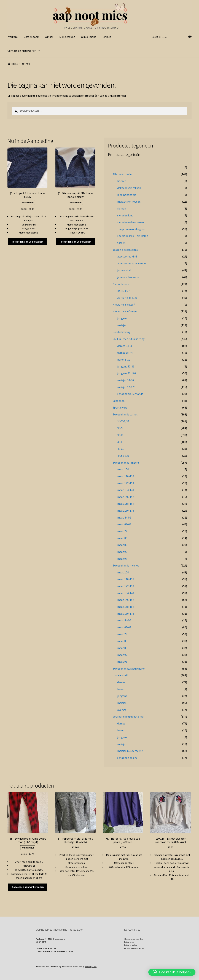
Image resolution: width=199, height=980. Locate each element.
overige (122, 710)
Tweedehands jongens (126, 463)
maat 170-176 (126, 511)
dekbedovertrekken (129, 188)
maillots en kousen (129, 202)
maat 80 (122, 538)
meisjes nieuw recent (130, 751)
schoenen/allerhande (130, 394)
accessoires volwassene (131, 263)
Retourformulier (131, 945)
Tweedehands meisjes (126, 565)
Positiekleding (122, 332)
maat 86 (122, 545)
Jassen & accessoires (125, 250)
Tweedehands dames (125, 414)
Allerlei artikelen (123, 174)
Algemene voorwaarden (133, 939)
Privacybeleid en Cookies (134, 948)
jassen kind (124, 270)
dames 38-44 (125, 353)
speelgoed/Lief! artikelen (133, 236)
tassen (121, 243)
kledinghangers (127, 195)
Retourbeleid (129, 942)
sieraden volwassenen (131, 222)
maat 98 (122, 559)
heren (121, 689)
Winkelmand (89, 37)
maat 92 (122, 552)
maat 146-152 (126, 497)
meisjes (122, 325)
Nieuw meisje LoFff (124, 305)
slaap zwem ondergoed (131, 229)
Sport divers (120, 407)
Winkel (49, 37)
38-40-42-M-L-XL (127, 298)
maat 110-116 (126, 476)
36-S (120, 428)
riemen (122, 208)
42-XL (121, 449)
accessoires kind (127, 256)
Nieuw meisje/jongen (125, 311)
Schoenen (119, 401)
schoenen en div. (127, 758)
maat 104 (123, 469)
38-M (120, 435)
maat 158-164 (126, 504)
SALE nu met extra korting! (129, 339)
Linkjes (107, 37)
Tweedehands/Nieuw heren (129, 668)
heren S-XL (124, 359)
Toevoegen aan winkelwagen (27, 242)
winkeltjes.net (91, 967)
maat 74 (122, 531)
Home (15, 64)
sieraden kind (125, 215)
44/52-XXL (123, 456)
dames (121, 682)
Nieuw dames (121, 284)
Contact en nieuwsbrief (22, 51)
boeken (122, 181)
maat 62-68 (124, 524)
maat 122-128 (126, 483)
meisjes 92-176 (126, 387)
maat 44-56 (124, 517)
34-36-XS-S (124, 291)
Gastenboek (31, 37)
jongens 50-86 (126, 366)
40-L (120, 442)
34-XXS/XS (123, 421)
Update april (120, 675)
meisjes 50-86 (126, 380)
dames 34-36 (125, 346)
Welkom (13, 37)
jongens (122, 318)
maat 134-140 (126, 490)
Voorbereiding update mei (128, 716)
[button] (172, 972)
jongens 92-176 (127, 373)
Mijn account (67, 37)
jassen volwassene (128, 277)
